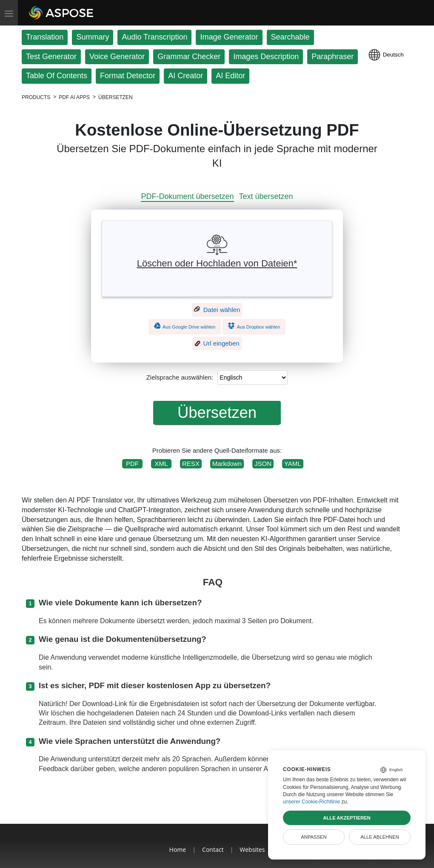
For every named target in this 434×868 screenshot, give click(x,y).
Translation (45, 37)
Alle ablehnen (380, 837)
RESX (191, 464)
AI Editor (230, 76)
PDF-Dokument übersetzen (187, 196)
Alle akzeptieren (347, 818)
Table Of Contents (57, 76)
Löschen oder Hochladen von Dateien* (217, 263)
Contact (213, 850)
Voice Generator (117, 57)
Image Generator (229, 37)
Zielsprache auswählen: (180, 377)
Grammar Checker (189, 57)
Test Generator (51, 57)
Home (178, 850)
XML (161, 464)
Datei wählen (217, 310)
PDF (132, 464)
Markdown (227, 464)
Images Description (266, 57)
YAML (293, 464)
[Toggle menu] (9, 13)
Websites (252, 850)
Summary (93, 37)
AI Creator (186, 76)
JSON (263, 464)
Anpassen (314, 837)
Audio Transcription (154, 37)
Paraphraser (333, 57)
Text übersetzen (266, 196)
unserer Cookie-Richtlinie (311, 802)
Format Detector (128, 76)
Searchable (290, 37)
